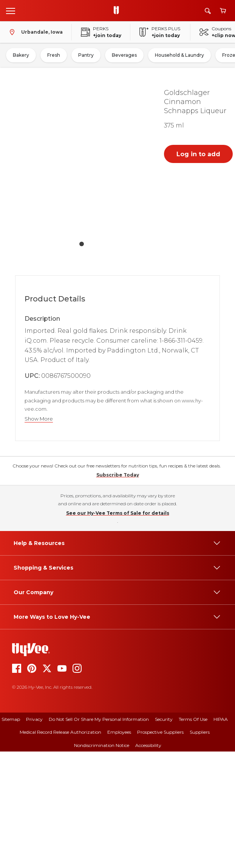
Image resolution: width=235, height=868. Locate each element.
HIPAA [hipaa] (221, 836)
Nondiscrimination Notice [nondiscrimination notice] (102, 862)
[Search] (208, 11)
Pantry (86, 55)
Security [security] (164, 836)
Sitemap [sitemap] (11, 836)
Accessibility (148, 862)
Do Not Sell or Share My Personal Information (99, 836)
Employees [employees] (119, 849)
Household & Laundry (179, 55)
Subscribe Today (118, 591)
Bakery (21, 55)
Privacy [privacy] (34, 836)
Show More (39, 419)
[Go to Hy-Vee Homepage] (118, 11)
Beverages (124, 55)
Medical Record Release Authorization (60, 849)
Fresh (54, 55)
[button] (82, 159)
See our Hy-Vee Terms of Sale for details (118, 630)
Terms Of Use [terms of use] (193, 836)
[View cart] (223, 11)
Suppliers (200, 849)
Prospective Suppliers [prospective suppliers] (160, 849)
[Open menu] (11, 11)
